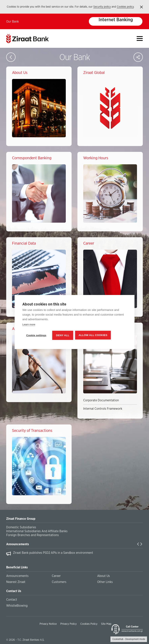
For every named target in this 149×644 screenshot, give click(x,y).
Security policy (102, 7)
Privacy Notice (48, 624)
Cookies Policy (89, 624)
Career (56, 576)
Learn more (29, 324)
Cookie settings (36, 335)
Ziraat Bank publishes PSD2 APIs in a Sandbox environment (53, 553)
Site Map (106, 624)
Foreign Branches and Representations (32, 535)
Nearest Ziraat (16, 582)
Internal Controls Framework (103, 409)
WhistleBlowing (17, 606)
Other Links (105, 582)
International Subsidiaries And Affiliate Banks (37, 531)
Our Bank (13, 22)
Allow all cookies (93, 335)
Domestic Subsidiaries (21, 527)
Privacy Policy (68, 624)
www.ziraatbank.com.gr (132, 631)
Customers (59, 582)
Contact (12, 600)
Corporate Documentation (101, 400)
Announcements (18, 544)
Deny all (63, 335)
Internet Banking (116, 20)
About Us (104, 576)
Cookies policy (125, 7)
